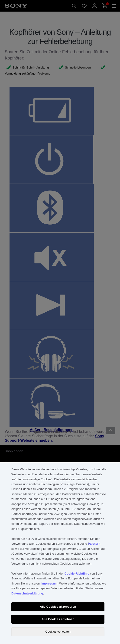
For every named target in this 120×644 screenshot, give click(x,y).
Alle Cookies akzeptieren (58, 607)
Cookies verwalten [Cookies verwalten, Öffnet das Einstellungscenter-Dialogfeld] (58, 632)
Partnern (94, 544)
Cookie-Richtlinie (77, 574)
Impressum (49, 583)
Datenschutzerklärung (27, 593)
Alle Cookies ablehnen (58, 619)
